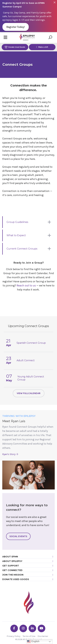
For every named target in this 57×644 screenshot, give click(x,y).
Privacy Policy (14, 636)
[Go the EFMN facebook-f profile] (14, 628)
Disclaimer (43, 636)
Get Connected (12, 570)
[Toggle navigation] (5, 37)
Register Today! (16, 27)
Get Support (11, 566)
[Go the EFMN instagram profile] (23, 628)
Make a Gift (42, 47)
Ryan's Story (10, 454)
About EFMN (10, 557)
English (33, 642)
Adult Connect (26, 360)
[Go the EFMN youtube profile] (41, 628)
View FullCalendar (29, 393)
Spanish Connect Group (31, 343)
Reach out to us (26, 285)
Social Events (18, 536)
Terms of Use (29, 636)
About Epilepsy (12, 561)
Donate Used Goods (15, 47)
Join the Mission (13, 575)
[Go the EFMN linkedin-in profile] (32, 628)
